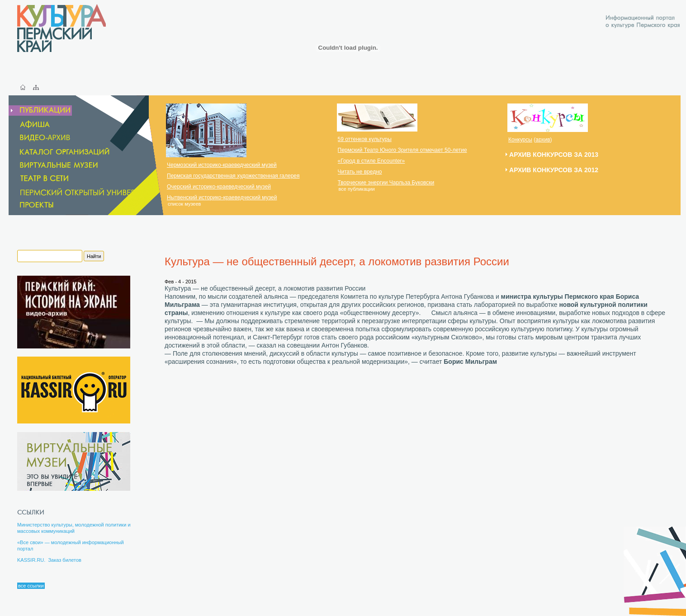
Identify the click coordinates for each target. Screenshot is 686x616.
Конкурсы (520, 140)
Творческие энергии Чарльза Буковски (386, 183)
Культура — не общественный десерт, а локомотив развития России (337, 261)
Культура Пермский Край (62, 28)
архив (543, 140)
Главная (23, 87)
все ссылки (31, 586)
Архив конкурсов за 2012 (554, 170)
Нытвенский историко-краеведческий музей (222, 197)
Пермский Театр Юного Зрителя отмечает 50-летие (402, 150)
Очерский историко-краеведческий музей (219, 187)
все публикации (357, 189)
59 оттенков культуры (365, 139)
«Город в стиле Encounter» (371, 161)
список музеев (184, 204)
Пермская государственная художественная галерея (233, 176)
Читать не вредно (360, 172)
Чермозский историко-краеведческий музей (222, 165)
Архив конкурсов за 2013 (554, 155)
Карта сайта (36, 87)
